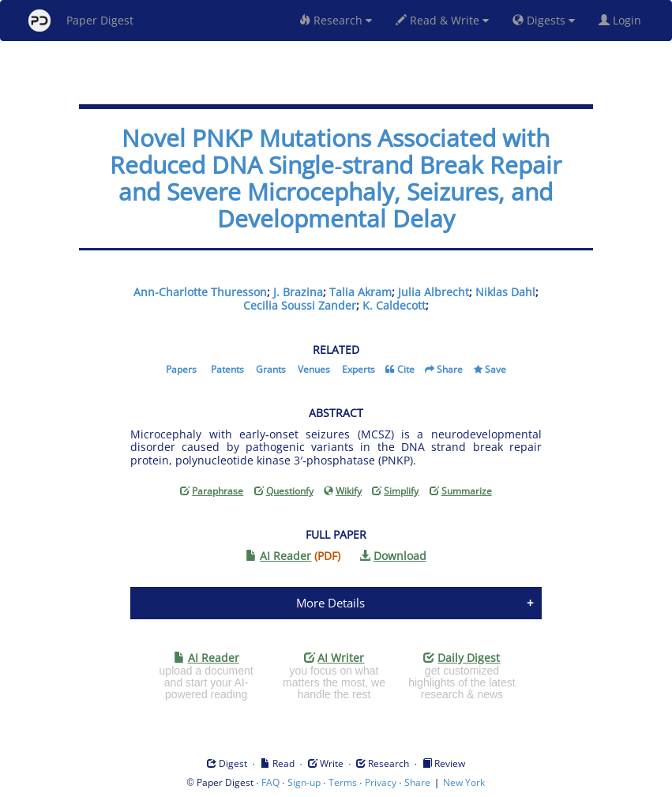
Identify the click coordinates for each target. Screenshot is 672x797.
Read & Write (442, 20)
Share (450, 369)
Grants (271, 369)
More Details (330, 603)
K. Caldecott (394, 305)
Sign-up (304, 782)
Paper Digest (81, 21)
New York (464, 782)
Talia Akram (360, 292)
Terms (343, 782)
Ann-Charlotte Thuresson (200, 292)
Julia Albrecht (434, 292)
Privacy (381, 782)
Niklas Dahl (505, 292)
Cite (406, 369)
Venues (314, 369)
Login (623, 20)
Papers (181, 369)
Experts (359, 369)
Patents (227, 369)
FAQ (270, 782)
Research (336, 20)
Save (496, 369)
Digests (544, 20)
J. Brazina (298, 292)
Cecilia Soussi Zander (300, 305)
